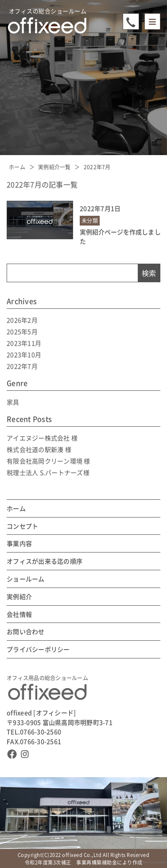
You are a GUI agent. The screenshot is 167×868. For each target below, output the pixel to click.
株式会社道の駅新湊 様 (39, 449)
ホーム (17, 167)
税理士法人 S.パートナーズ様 (48, 472)
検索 (149, 273)
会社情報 (19, 614)
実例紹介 (19, 597)
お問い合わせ (26, 632)
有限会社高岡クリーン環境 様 (49, 461)
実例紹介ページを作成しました (120, 236)
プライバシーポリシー (38, 649)
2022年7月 (97, 167)
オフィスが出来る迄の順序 (45, 561)
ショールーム (26, 579)
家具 (13, 402)
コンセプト (22, 526)
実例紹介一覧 (54, 167)
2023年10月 (24, 354)
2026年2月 (22, 320)
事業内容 (19, 543)
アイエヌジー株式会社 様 (42, 438)
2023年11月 (24, 343)
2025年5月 (22, 331)
